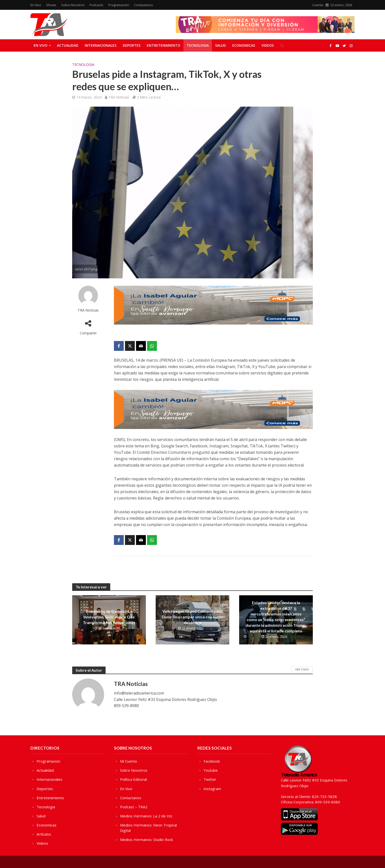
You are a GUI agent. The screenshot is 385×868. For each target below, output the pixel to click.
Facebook (212, 761)
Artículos (44, 834)
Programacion (48, 761)
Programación (119, 5)
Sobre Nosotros (73, 5)
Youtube (211, 770)
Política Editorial (133, 779)
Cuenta (318, 5)
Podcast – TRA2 (134, 807)
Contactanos (144, 5)
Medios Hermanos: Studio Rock (146, 840)
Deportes (132, 45)
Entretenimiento (164, 45)
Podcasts (96, 5)
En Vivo (36, 5)
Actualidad (68, 45)
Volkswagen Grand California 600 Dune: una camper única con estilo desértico (192, 617)
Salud (220, 45)
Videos (268, 45)
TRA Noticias (119, 97)
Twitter (210, 779)
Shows (51, 5)
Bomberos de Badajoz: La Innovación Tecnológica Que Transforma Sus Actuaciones (109, 617)
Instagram (212, 789)
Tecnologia (198, 45)
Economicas (244, 45)
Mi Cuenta (128, 761)
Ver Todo (302, 669)
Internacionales (101, 45)
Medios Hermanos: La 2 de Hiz (146, 816)
